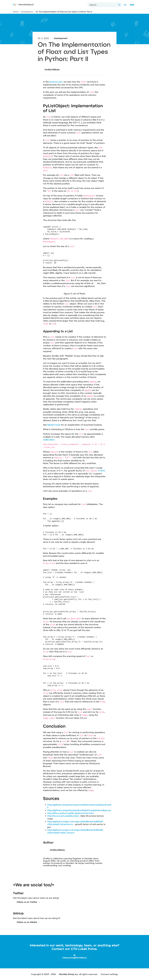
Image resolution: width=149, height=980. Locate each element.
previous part (56, 82)
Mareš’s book (54, 425)
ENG (132, 5)
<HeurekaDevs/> (24, 5)
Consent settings (109, 974)
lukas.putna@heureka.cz (75, 958)
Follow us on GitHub (25, 922)
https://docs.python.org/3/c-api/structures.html (70, 813)
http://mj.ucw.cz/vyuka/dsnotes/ (63, 816)
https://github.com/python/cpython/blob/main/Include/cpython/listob (81, 805)
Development (27, 12)
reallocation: (49, 440)
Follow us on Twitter (25, 902)
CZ (125, 5)
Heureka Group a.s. (69, 974)
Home (16, 12)
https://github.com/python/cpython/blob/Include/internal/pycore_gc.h (82, 810)
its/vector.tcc (67, 824)
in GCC (102, 471)
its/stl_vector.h (67, 833)
